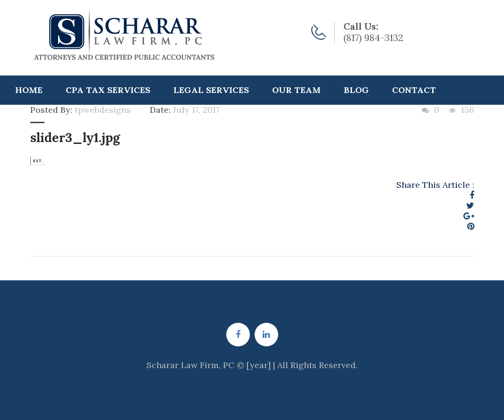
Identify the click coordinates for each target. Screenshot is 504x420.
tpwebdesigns (103, 110)
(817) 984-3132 (373, 38)
